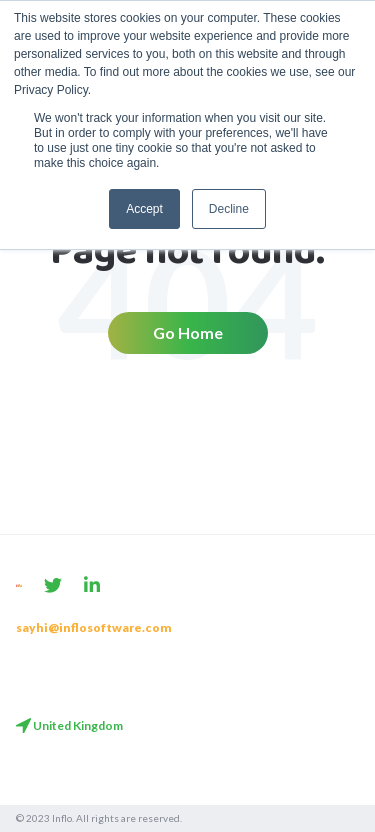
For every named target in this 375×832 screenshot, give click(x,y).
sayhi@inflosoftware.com (94, 627)
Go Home (188, 332)
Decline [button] (229, 209)
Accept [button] (144, 209)
